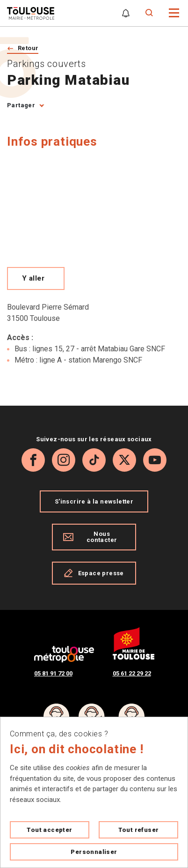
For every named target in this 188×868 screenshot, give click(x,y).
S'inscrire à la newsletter (94, 501)
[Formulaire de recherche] (149, 13)
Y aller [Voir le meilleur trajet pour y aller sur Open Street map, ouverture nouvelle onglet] (33, 278)
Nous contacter (90, 537)
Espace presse (94, 573)
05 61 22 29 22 (132, 673)
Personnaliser (94, 852)
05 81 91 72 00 (53, 673)
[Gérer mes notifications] (126, 13)
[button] (174, 12)
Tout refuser (139, 830)
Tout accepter (49, 830)
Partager (21, 105)
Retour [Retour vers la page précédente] (28, 48)
